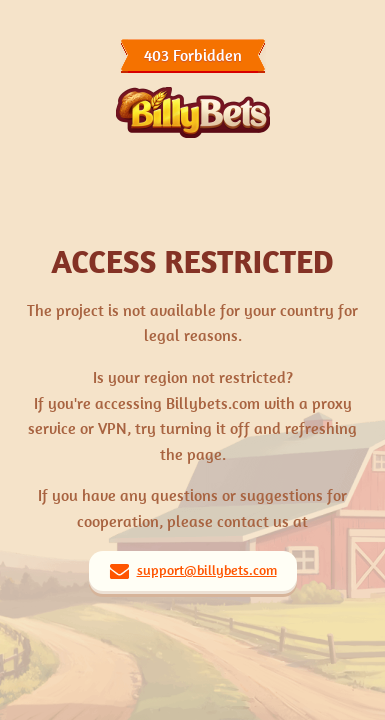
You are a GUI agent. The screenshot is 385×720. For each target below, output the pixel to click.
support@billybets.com (207, 570)
